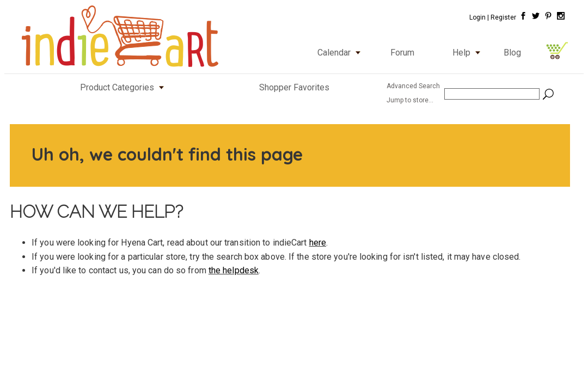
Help (469, 53)
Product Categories (124, 87)
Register (503, 17)
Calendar (341, 53)
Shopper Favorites (294, 87)
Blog (512, 53)
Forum (402, 53)
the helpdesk (234, 270)
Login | (479, 17)
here (318, 243)
